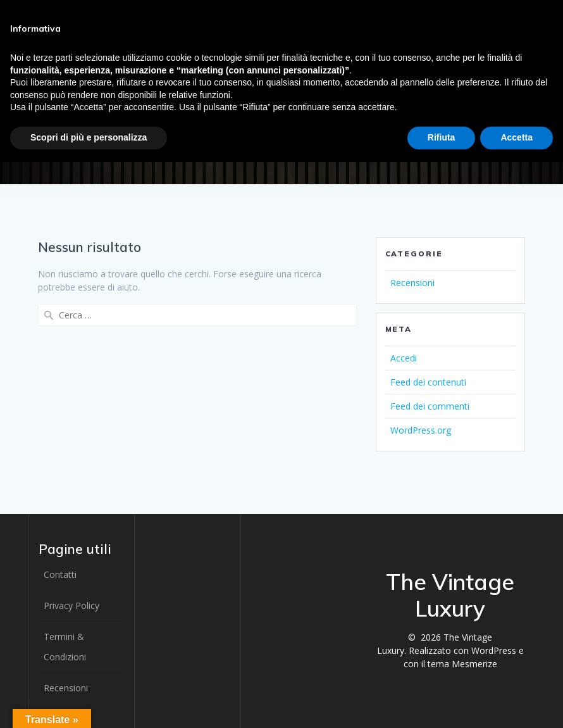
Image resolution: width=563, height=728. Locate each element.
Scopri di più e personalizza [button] (89, 137)
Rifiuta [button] (442, 137)
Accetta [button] (517, 137)
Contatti (60, 574)
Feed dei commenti (430, 406)
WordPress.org (421, 430)
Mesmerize (474, 664)
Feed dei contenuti (428, 382)
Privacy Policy (71, 606)
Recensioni (412, 283)
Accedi (404, 358)
